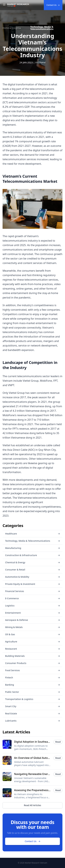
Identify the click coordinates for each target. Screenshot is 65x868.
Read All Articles (32, 805)
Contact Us (53, 5)
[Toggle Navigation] (4, 5)
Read (58, 742)
